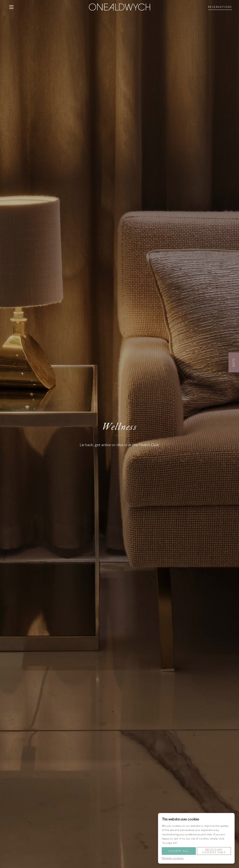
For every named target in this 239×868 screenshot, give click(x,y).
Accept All (179, 851)
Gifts (234, 362)
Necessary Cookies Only (214, 851)
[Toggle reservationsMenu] (220, 7)
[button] (11, 7)
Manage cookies (173, 858)
